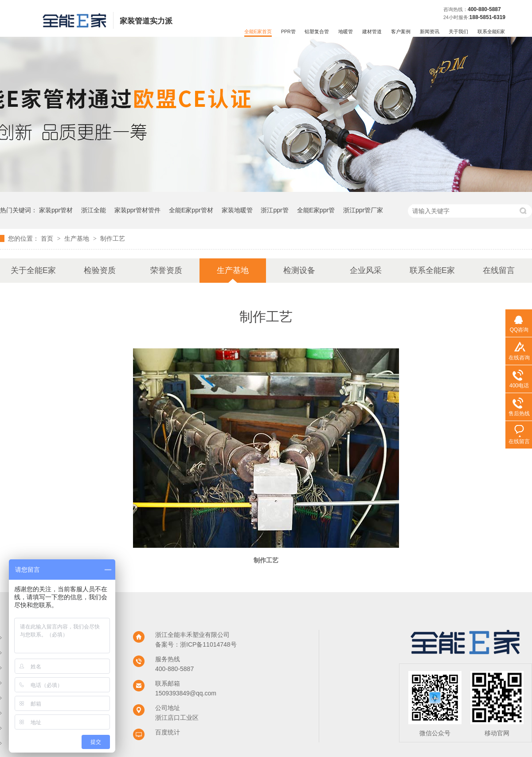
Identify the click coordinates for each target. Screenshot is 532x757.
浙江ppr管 (274, 210)
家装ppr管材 (56, 210)
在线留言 (499, 270)
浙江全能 (94, 210)
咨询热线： (456, 9)
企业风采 (366, 270)
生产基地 (78, 238)
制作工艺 (113, 238)
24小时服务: (456, 17)
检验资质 (100, 270)
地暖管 (346, 31)
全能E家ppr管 (316, 210)
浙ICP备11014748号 (208, 644)
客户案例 (401, 31)
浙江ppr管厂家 (363, 210)
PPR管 (288, 31)
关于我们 (458, 31)
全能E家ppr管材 (191, 210)
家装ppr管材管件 (137, 210)
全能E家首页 (258, 31)
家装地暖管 (237, 210)
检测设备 (299, 270)
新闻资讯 (430, 31)
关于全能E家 (33, 270)
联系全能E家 (491, 31)
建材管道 (372, 31)
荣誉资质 (166, 270)
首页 (48, 238)
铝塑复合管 (317, 31)
